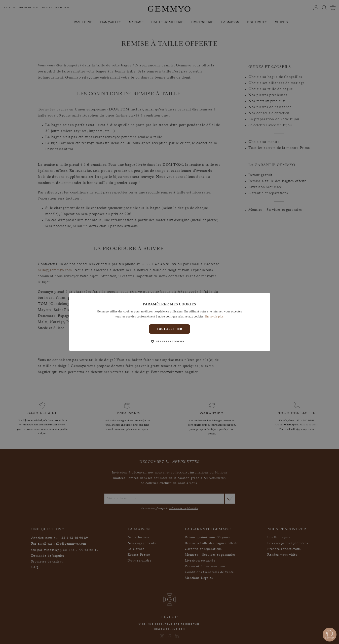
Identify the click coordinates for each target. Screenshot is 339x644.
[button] (170, 342)
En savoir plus (214, 316)
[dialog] (170, 322)
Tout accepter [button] (169, 329)
